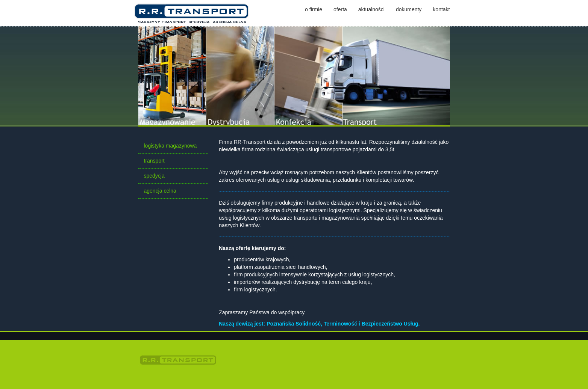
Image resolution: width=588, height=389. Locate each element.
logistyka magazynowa (170, 146)
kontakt (441, 9)
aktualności (371, 9)
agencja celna (160, 191)
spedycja (154, 176)
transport (154, 161)
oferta (340, 9)
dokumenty (409, 9)
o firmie (314, 9)
